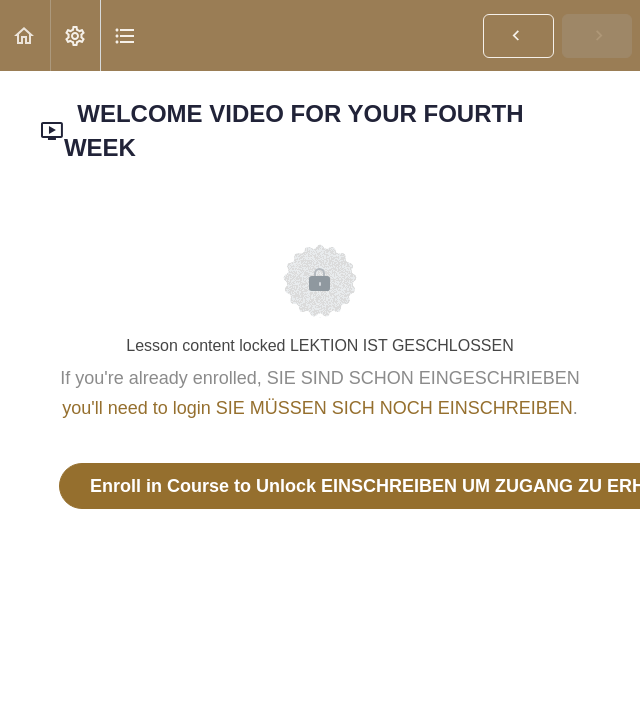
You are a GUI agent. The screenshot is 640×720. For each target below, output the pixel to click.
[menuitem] (75, 35)
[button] (25, 35)
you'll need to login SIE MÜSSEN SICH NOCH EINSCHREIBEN (317, 408)
